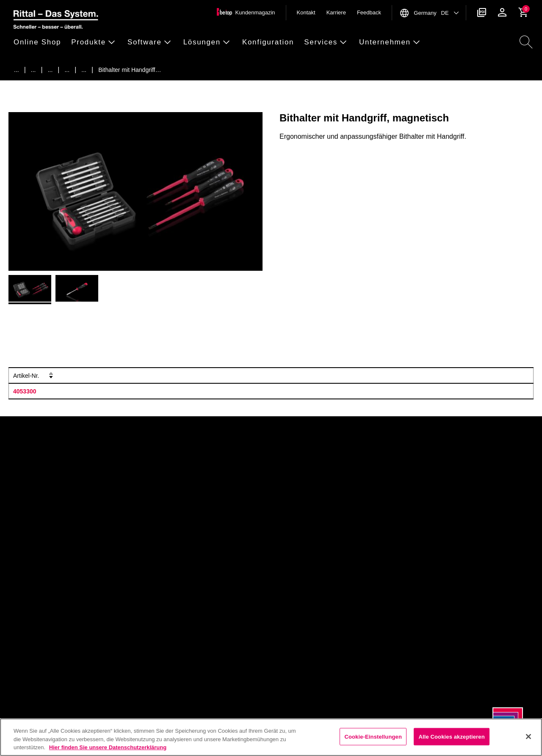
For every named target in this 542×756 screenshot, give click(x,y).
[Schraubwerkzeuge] (84, 70)
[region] (271, 737)
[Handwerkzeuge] (67, 70)
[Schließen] (528, 737)
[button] (40, 43)
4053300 (25, 391)
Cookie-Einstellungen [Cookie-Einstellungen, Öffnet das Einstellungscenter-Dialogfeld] (373, 736)
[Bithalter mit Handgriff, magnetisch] (130, 70)
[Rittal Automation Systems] (50, 70)
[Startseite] (17, 70)
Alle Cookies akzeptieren (451, 736)
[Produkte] (33, 70)
